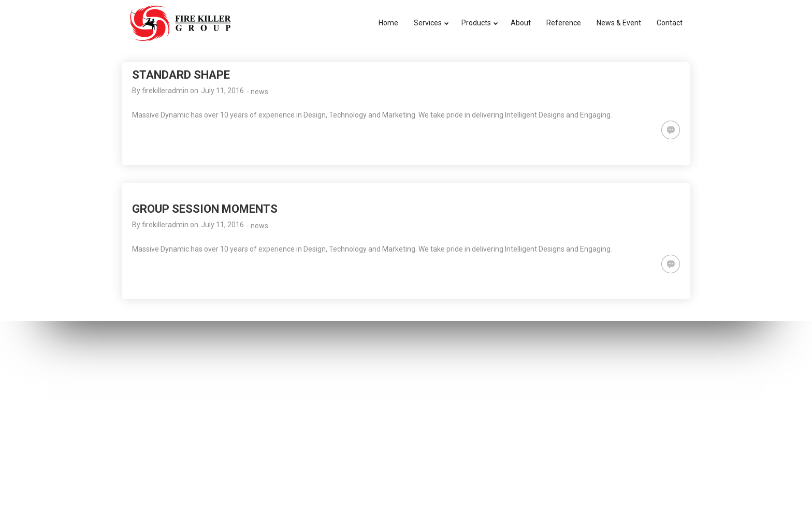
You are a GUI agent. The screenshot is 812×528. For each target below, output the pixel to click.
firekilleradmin (165, 91)
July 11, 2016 (222, 91)
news (259, 92)
